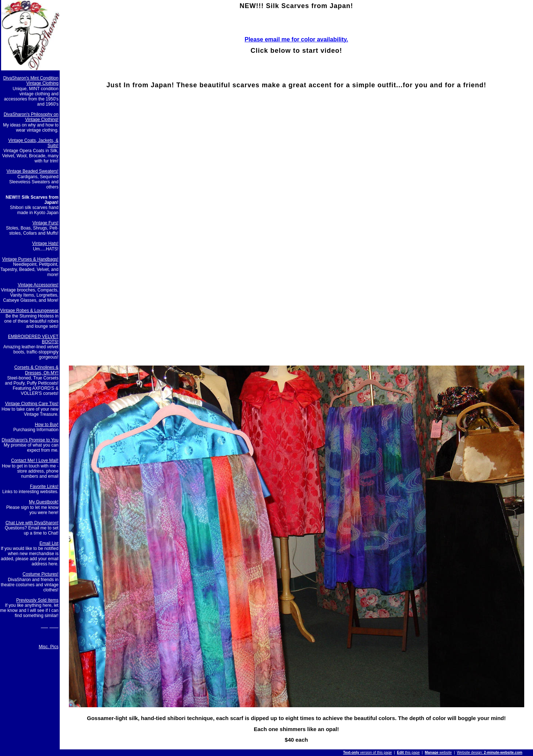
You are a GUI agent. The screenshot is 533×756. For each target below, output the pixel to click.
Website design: (490, 753)
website (438, 753)
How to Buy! (47, 425)
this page (408, 753)
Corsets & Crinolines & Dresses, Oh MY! (36, 370)
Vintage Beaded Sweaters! (33, 171)
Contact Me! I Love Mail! (35, 460)
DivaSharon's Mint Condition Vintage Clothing (31, 81)
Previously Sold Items (37, 600)
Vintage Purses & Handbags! (30, 259)
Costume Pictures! (41, 574)
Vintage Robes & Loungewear (29, 311)
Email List (49, 543)
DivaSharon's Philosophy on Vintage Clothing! (31, 117)
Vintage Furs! (46, 223)
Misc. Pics (49, 647)
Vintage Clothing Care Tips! (32, 404)
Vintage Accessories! (38, 285)
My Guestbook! (44, 502)
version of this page (368, 753)
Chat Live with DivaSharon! (32, 523)
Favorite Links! (44, 487)
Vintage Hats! (45, 243)
